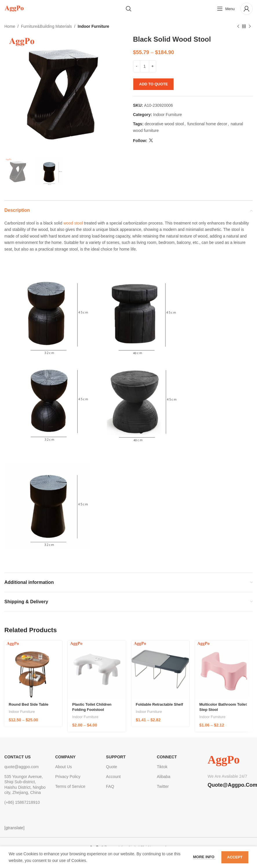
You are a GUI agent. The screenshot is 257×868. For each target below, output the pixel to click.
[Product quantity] (145, 66)
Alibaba (164, 777)
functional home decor (207, 124)
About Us (63, 767)
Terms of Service (70, 786)
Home (10, 26)
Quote (112, 767)
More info (204, 857)
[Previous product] (238, 26)
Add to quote (153, 84)
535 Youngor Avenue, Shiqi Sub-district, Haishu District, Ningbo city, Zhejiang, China (25, 785)
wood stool (73, 223)
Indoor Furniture (93, 26)
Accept (235, 857)
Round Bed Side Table (29, 704)
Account (113, 777)
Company (65, 757)
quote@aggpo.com (22, 767)
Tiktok (162, 767)
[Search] (129, 9)
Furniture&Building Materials (46, 26)
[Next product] (250, 26)
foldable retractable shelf (160, 704)
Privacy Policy (68, 777)
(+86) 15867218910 (22, 802)
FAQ (110, 786)
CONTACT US (18, 757)
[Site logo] (14, 8)
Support (116, 757)
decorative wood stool (164, 124)
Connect (167, 757)
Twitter (163, 786)
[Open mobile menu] (226, 9)
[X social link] (151, 141)
